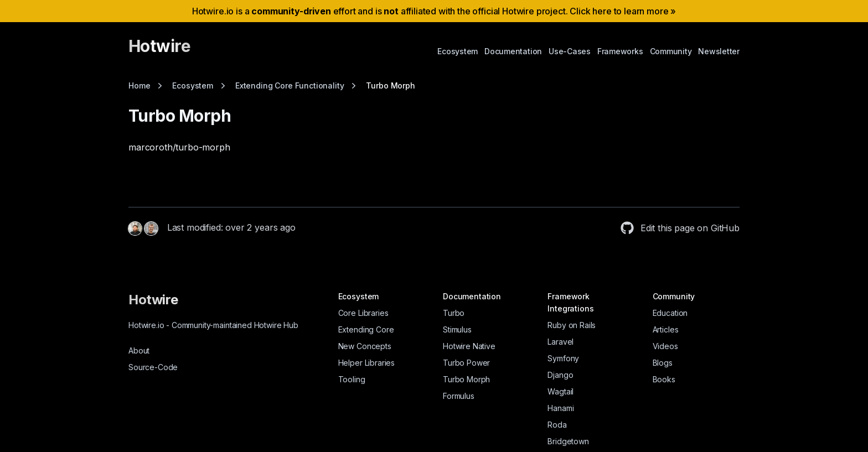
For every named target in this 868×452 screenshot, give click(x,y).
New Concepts (365, 346)
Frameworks (620, 51)
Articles (666, 329)
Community (671, 51)
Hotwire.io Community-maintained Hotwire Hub (213, 325)
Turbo (454, 313)
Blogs (663, 363)
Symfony (563, 358)
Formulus (459, 396)
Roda (557, 425)
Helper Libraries (366, 363)
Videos (665, 346)
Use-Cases (570, 51)
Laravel (560, 342)
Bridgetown (568, 441)
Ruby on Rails (572, 325)
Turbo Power (466, 363)
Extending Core (366, 329)
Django (560, 375)
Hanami (560, 408)
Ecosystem (458, 51)
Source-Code (153, 367)
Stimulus (457, 329)
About (139, 350)
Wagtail (560, 391)
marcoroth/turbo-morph (179, 147)
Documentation (513, 51)
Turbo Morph (466, 379)
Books (664, 379)
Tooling (352, 379)
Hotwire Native (469, 346)
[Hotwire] (159, 51)
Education (670, 313)
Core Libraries (363, 313)
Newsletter (719, 51)
